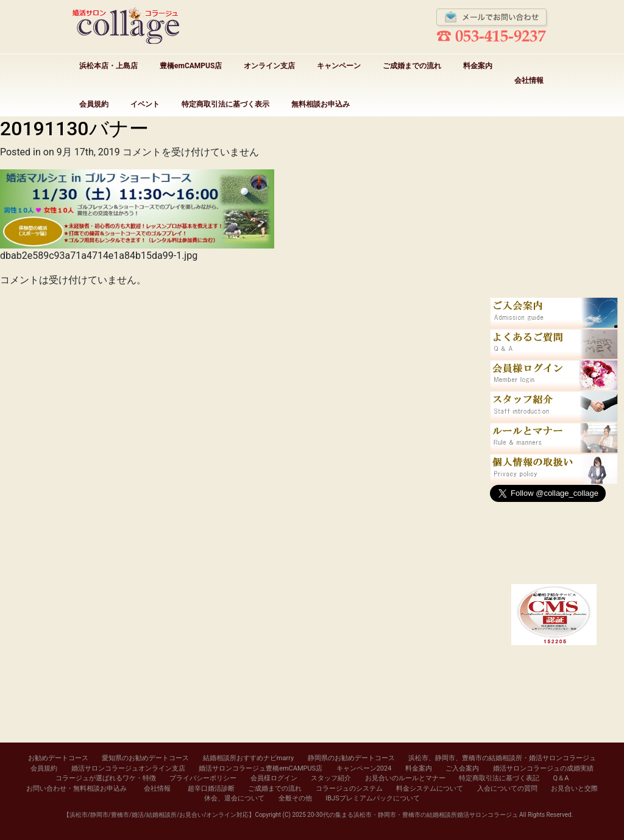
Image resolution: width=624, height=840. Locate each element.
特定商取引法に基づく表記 (499, 778)
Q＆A (561, 778)
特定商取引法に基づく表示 (225, 104)
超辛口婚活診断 (211, 789)
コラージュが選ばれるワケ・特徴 (106, 778)
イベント (145, 104)
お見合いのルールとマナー (405, 778)
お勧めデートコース (58, 758)
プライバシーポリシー (203, 778)
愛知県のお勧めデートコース (145, 758)
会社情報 (529, 80)
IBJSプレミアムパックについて (372, 798)
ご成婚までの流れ (412, 66)
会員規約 (94, 104)
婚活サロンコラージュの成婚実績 (543, 768)
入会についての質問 (507, 789)
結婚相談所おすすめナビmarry (248, 758)
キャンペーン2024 (364, 768)
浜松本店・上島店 (108, 66)
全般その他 (295, 798)
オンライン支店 (269, 66)
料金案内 (478, 66)
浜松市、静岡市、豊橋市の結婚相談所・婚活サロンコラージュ (502, 758)
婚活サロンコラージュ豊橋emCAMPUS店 (261, 768)
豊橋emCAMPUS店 (191, 66)
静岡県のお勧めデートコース (351, 758)
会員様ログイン (274, 778)
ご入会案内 (462, 768)
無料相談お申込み (321, 104)
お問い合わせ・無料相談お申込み (76, 789)
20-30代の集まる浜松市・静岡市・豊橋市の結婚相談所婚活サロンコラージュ (412, 815)
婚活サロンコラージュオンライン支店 (128, 768)
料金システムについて (430, 789)
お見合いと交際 (574, 789)
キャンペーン (339, 66)
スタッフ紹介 (331, 778)
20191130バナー (74, 129)
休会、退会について (234, 798)
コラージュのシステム (349, 789)
